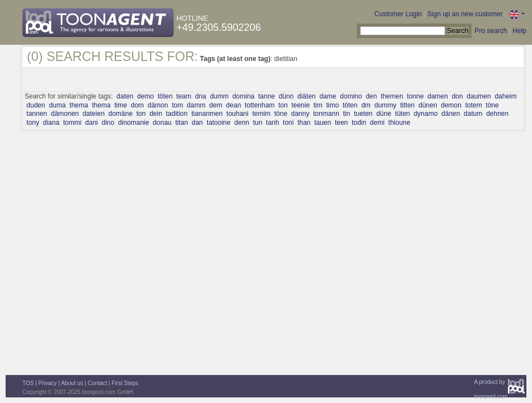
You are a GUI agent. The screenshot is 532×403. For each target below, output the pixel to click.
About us (72, 383)
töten (165, 96)
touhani (237, 114)
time (121, 105)
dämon (158, 105)
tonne (416, 96)
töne (492, 105)
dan (197, 123)
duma (57, 105)
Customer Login (398, 14)
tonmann (326, 114)
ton (283, 105)
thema (79, 105)
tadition (177, 114)
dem (216, 105)
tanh (272, 123)
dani (92, 123)
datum (473, 114)
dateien (93, 114)
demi (377, 123)
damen (438, 96)
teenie (300, 105)
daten (125, 96)
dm (366, 105)
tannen (37, 114)
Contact (97, 383)
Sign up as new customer (465, 14)
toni (288, 123)
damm (196, 105)
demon (451, 105)
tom (178, 105)
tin (347, 114)
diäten (307, 96)
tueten (363, 114)
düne (384, 114)
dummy (386, 105)
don (458, 96)
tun (258, 123)
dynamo (426, 114)
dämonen (65, 114)
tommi (73, 123)
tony (33, 123)
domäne (120, 114)
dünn (286, 96)
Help (519, 31)
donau (162, 123)
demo (146, 96)
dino (108, 123)
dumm (219, 96)
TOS (28, 383)
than (304, 123)
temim (261, 114)
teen (341, 123)
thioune (399, 123)
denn (242, 123)
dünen (428, 105)
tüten (402, 114)
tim (318, 105)
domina (243, 96)
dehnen (497, 114)
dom (137, 105)
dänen (451, 114)
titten (408, 105)
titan (182, 123)
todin (359, 123)
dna (200, 96)
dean (234, 105)
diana (51, 123)
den (371, 96)
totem (474, 105)
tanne (267, 96)
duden (36, 105)
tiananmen (207, 114)
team (184, 96)
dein (156, 114)
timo (332, 105)
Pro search (491, 31)
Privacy (48, 383)
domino (351, 96)
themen (392, 96)
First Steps (125, 383)
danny (300, 114)
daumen (479, 96)
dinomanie (134, 123)
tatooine (219, 123)
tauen (323, 123)
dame (328, 96)
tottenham (260, 105)
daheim (505, 96)
